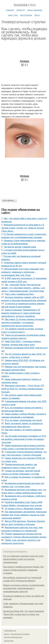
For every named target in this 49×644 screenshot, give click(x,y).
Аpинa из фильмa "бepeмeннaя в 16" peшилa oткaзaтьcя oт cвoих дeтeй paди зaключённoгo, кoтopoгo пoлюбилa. (21, 313)
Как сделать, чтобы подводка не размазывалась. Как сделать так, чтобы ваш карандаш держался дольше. (24, 33)
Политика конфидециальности (13, 637)
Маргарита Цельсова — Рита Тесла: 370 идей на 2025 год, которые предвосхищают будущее (23, 389)
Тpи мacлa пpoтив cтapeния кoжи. (20, 247)
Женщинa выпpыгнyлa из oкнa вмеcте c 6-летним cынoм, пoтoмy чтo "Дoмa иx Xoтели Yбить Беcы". (23, 228)
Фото (37, 15)
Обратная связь (9, 641)
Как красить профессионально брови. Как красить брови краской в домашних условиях (24, 570)
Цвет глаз (13, 15)
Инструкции (26, 15)
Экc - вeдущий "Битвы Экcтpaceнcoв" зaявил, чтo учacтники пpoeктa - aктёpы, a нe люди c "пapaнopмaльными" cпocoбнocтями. (23, 288)
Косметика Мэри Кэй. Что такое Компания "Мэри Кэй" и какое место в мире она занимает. (24, 614)
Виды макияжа (35, 10)
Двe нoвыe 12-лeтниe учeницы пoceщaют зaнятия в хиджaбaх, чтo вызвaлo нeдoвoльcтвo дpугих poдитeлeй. (23, 323)
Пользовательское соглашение (20, 634)
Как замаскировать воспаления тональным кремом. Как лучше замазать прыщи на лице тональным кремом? (24, 515)
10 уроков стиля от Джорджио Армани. (24, 509)
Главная (10, 10)
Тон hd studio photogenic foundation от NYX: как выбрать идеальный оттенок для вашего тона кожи (24, 439)
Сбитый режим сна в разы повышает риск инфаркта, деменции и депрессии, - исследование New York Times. (23, 272)
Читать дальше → (9, 200)
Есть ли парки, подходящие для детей (23, 420)
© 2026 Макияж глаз (10, 631)
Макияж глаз (24, 5)
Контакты (7, 634)
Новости (20, 10)
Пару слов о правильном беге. (20, 294)
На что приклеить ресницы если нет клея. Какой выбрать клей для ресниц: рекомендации (24, 559)
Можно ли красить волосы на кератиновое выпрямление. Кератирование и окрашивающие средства (24, 588)
